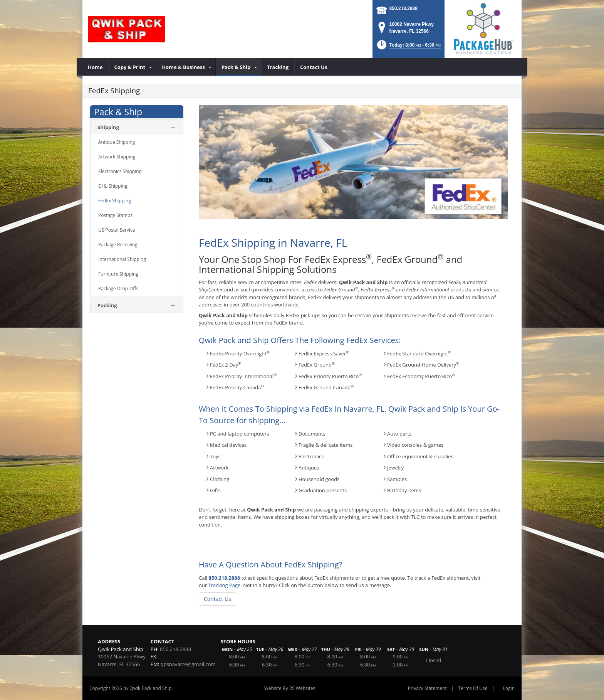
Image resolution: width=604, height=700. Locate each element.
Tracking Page (224, 585)
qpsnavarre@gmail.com (188, 664)
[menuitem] (95, 67)
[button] (408, 47)
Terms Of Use (473, 688)
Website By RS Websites (290, 688)
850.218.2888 (404, 8)
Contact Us (217, 599)
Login (509, 688)
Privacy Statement (427, 688)
